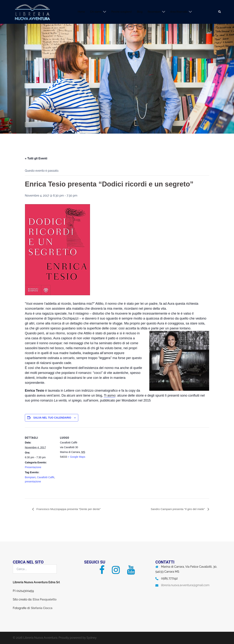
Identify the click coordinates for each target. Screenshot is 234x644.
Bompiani (30, 477)
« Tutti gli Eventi (36, 158)
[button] (220, 12)
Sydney (91, 638)
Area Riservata (179, 12)
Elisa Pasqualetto (45, 600)
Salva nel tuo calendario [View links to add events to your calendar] (52, 418)
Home (81, 12)
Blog (140, 12)
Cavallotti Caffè (46, 477)
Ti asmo (110, 395)
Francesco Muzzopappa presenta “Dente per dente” (70, 509)
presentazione (33, 481)
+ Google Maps (77, 457)
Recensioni (154, 12)
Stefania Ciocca (42, 608)
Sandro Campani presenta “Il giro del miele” (177, 509)
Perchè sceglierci (121, 12)
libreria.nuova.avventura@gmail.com (185, 585)
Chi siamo (96, 12)
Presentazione (33, 467)
